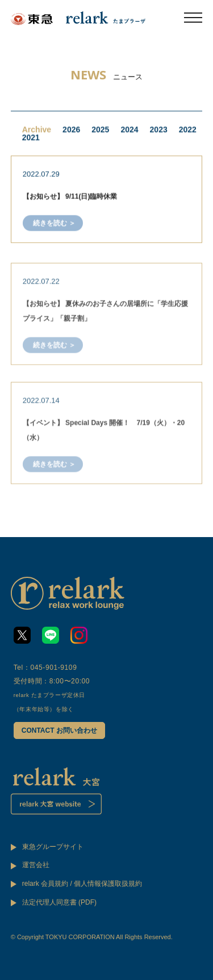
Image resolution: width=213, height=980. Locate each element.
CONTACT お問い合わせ (59, 730)
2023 (159, 130)
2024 (129, 130)
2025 (100, 130)
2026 (71, 130)
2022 (188, 130)
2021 (31, 138)
